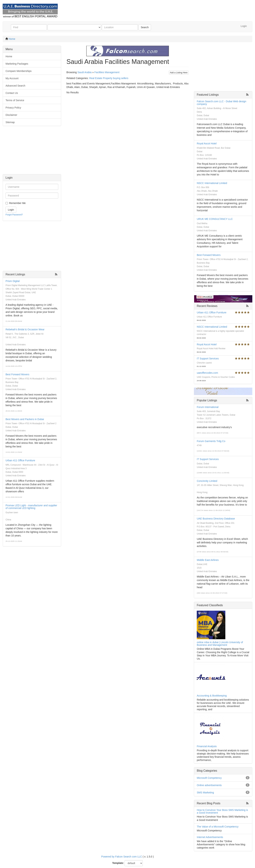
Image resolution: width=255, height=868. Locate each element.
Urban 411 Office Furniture (20, 460)
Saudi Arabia (84, 72)
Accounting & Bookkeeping (212, 696)
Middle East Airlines (208, 560)
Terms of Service (15, 100)
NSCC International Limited (212, 183)
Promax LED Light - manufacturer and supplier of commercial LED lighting (31, 507)
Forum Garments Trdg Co (211, 441)
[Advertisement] (32, 152)
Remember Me (17, 203)
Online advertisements (209, 785)
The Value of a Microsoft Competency (218, 827)
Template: (118, 863)
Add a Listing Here (179, 73)
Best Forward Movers (17, 374)
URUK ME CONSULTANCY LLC (215, 219)
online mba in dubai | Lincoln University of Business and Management (220, 644)
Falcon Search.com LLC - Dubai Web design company (221, 103)
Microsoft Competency (209, 778)
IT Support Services (208, 359)
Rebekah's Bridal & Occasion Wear (25, 329)
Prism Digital (13, 281)
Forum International (208, 407)
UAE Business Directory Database (216, 519)
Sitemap (10, 122)
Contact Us (12, 93)
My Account (12, 78)
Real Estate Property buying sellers (109, 78)
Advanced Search (15, 86)
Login (244, 26)
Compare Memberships (19, 71)
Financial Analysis (207, 746)
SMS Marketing (205, 793)
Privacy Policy (13, 108)
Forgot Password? (14, 215)
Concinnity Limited (207, 481)
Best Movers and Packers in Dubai (25, 419)
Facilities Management (107, 72)
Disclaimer (11, 115)
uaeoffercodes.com (207, 373)
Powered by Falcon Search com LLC (122, 857)
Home (12, 39)
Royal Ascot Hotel (207, 143)
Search (145, 27)
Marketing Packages (17, 64)
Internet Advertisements (210, 837)
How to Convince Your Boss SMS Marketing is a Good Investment (222, 811)
